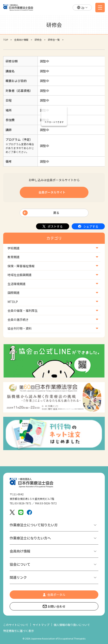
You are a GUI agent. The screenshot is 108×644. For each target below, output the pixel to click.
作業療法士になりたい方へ (30, 538)
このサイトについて (16, 625)
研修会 (38, 40)
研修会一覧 (54, 40)
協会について (20, 564)
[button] (82, 8)
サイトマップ (41, 625)
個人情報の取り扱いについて (72, 625)
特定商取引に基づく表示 (19, 631)
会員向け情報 (21, 40)
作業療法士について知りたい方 (34, 525)
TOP (6, 40)
